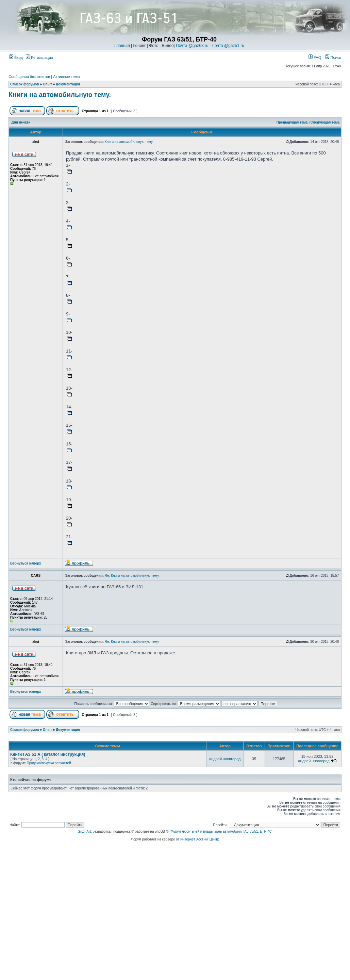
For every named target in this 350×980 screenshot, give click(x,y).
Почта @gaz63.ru (192, 46)
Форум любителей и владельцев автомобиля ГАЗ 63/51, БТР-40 (221, 831)
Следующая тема (325, 122)
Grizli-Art (84, 831)
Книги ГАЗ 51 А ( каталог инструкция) (48, 754)
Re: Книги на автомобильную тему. (132, 576)
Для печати (21, 122)
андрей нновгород (225, 759)
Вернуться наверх (26, 563)
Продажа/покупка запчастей (49, 763)
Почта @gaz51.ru (228, 46)
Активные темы (66, 77)
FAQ (315, 58)
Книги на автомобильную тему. (60, 95)
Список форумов (25, 84)
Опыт (47, 84)
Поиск (333, 58)
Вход (16, 58)
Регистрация (39, 58)
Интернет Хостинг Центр (200, 839)
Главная (122, 46)
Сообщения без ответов (29, 77)
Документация (68, 84)
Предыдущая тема (292, 122)
